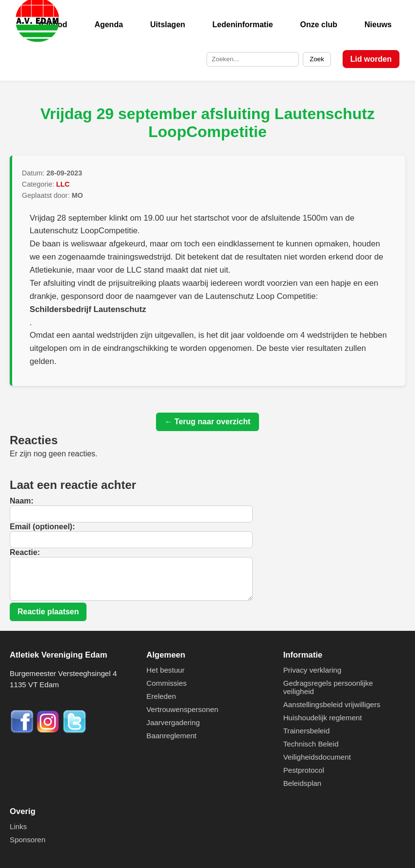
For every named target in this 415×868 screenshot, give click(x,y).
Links (18, 826)
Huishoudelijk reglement (323, 718)
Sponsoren (27, 840)
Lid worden (371, 59)
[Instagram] (49, 731)
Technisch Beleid (311, 744)
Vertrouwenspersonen (182, 709)
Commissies (166, 683)
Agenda (109, 25)
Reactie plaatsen (48, 612)
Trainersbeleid (307, 731)
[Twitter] (74, 731)
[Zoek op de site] (253, 59)
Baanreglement (171, 736)
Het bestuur (165, 670)
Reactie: (25, 552)
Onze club (319, 25)
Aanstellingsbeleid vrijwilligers (332, 704)
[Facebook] (23, 731)
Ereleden (161, 696)
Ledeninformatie (242, 25)
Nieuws (378, 25)
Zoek (317, 59)
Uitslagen (168, 25)
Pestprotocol (304, 770)
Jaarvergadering (173, 722)
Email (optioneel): (42, 527)
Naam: (22, 501)
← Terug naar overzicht (208, 422)
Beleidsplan (303, 783)
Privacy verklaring (312, 670)
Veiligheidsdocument (317, 757)
